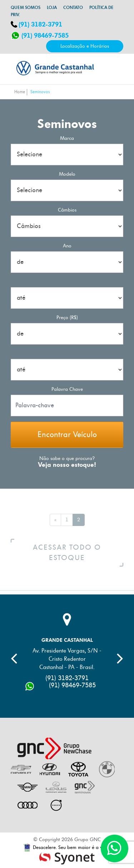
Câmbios (67, 210)
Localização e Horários (85, 46)
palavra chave (67, 389)
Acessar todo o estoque (77, 553)
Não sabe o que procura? (67, 459)
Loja (52, 8)
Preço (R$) (67, 317)
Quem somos (26, 8)
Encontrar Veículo (67, 435)
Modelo (67, 174)
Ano (67, 246)
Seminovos (40, 92)
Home (20, 92)
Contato (73, 8)
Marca (67, 138)
